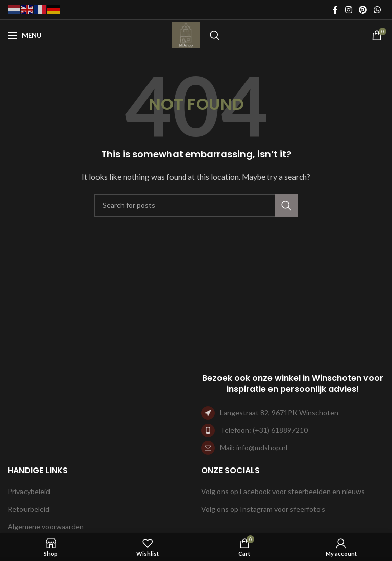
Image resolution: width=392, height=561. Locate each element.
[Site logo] (186, 34)
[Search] (215, 35)
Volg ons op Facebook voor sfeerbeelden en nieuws (283, 491)
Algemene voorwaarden (46, 527)
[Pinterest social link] (363, 10)
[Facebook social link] (335, 10)
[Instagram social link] (348, 10)
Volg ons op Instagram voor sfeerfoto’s (263, 509)
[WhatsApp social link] (377, 10)
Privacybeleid (29, 491)
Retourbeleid (29, 509)
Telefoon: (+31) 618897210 (264, 430)
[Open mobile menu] (25, 35)
